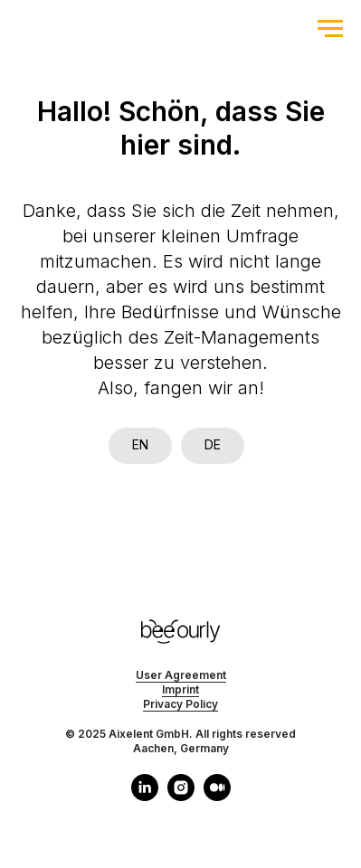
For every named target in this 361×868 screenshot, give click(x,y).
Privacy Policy (180, 704)
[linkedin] (145, 796)
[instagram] (181, 796)
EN (140, 444)
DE (213, 444)
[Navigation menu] (330, 29)
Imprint (180, 689)
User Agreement (181, 675)
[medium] (217, 796)
